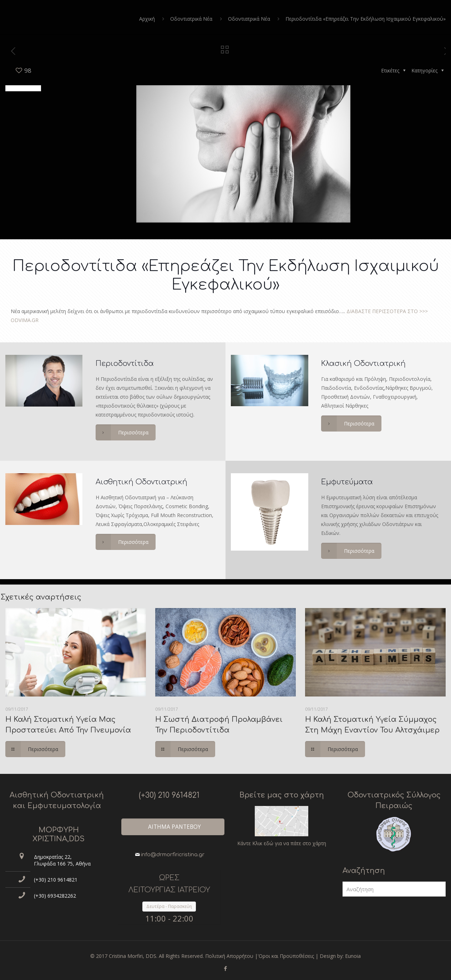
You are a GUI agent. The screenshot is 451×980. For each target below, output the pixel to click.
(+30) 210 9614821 (56, 880)
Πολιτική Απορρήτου (229, 956)
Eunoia (353, 956)
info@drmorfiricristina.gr (173, 855)
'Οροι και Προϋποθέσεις (286, 956)
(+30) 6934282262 (55, 896)
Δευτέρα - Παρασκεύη (169, 906)
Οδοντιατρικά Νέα (191, 19)
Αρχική (147, 19)
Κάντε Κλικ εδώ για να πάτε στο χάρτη (282, 843)
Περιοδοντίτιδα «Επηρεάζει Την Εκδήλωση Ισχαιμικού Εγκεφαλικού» (366, 19)
